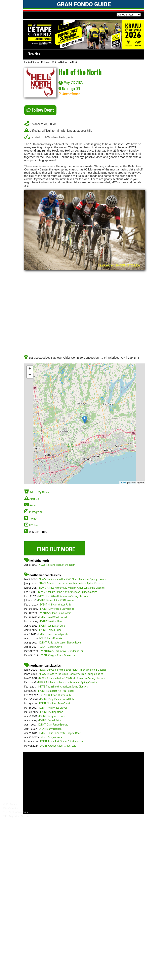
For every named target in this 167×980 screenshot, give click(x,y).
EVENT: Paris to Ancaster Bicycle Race (60, 643)
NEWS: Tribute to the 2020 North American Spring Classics (71, 584)
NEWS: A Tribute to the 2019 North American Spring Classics (72, 588)
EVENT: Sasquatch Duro (52, 626)
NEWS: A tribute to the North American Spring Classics (68, 592)
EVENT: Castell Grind (50, 630)
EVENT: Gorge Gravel (51, 647)
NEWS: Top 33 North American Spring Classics (63, 596)
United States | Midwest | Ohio (41, 63)
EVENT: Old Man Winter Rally (55, 605)
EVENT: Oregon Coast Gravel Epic (58, 655)
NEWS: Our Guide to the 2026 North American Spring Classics (73, 579)
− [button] (30, 375)
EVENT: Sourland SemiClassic (55, 613)
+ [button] (30, 369)
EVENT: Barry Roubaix (50, 639)
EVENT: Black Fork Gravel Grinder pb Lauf (62, 651)
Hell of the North (69, 63)
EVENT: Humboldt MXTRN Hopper (56, 601)
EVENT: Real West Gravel (53, 617)
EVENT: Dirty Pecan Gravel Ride (57, 609)
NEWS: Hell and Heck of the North (57, 565)
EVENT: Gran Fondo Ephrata (53, 634)
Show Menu (34, 54)
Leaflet (123, 482)
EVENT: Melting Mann (52, 622)
